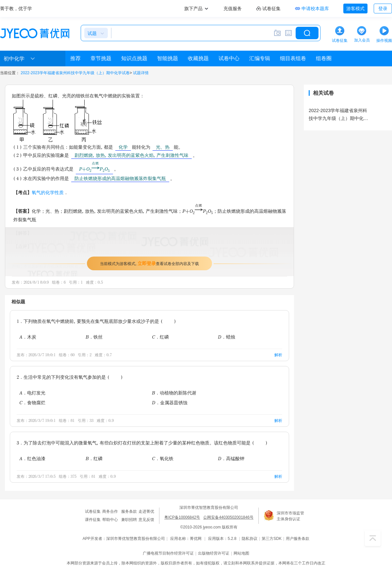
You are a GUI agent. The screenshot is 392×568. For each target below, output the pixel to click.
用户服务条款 (298, 539)
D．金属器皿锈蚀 (170, 402)
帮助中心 (110, 520)
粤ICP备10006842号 (182, 517)
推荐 (75, 58)
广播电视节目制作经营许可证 (168, 553)
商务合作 (110, 511)
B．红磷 (94, 458)
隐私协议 (250, 539)
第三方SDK (272, 539)
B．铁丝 (94, 337)
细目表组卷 (293, 58)
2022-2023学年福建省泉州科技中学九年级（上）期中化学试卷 (75, 73)
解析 (278, 355)
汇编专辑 (260, 58)
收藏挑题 (198, 58)
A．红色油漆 (32, 458)
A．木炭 (28, 337)
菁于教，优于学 (16, 8)
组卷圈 (324, 58)
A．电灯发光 (32, 393)
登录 (383, 8)
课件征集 (93, 520)
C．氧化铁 (163, 458)
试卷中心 (229, 58)
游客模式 (355, 8)
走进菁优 (146, 511)
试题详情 (141, 73)
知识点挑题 (134, 58)
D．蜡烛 (227, 337)
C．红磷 (160, 337)
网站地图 (241, 553)
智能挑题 (168, 58)
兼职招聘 (129, 520)
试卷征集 (93, 511)
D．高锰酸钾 (231, 458)
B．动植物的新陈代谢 (174, 393)
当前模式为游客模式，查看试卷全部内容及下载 (149, 263)
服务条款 (129, 511)
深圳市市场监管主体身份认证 (290, 516)
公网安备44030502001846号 (228, 517)
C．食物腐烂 (32, 402)
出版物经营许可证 (214, 553)
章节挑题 (101, 58)
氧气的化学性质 (48, 192)
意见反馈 (146, 520)
